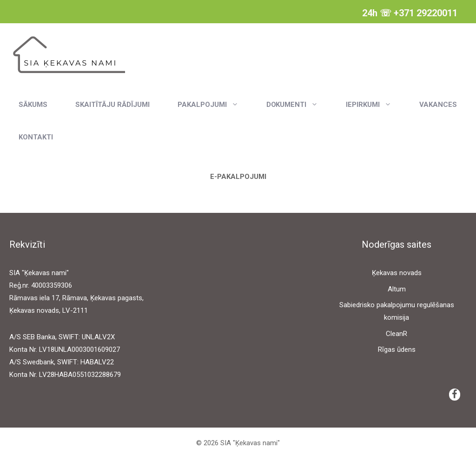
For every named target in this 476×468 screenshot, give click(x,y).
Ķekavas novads (397, 273)
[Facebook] (455, 395)
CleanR (397, 334)
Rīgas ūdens (397, 349)
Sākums (33, 105)
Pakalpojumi (215, 105)
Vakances (438, 105)
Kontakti (36, 137)
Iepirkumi (376, 105)
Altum (397, 289)
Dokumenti (299, 105)
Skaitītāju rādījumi (112, 105)
